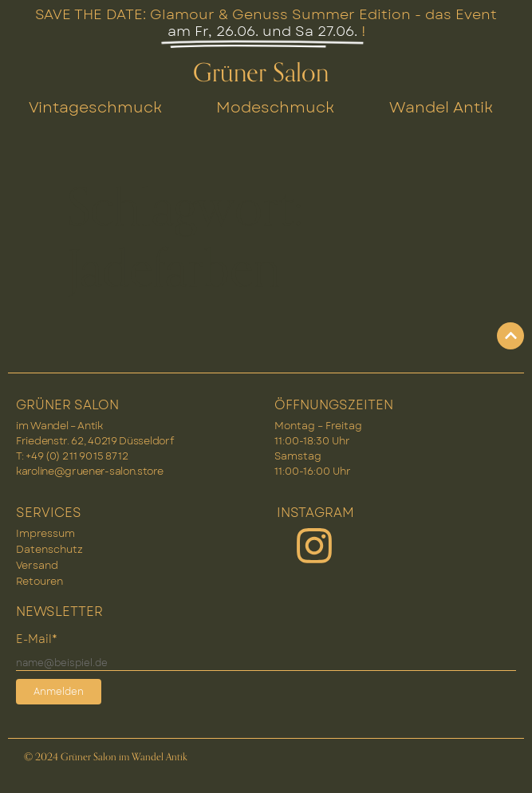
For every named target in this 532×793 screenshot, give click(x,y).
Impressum (45, 533)
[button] (503, 764)
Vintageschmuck (95, 107)
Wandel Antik (441, 107)
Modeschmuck (275, 107)
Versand (37, 565)
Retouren (39, 581)
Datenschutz (49, 549)
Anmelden (59, 692)
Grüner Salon (261, 73)
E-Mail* (37, 639)
